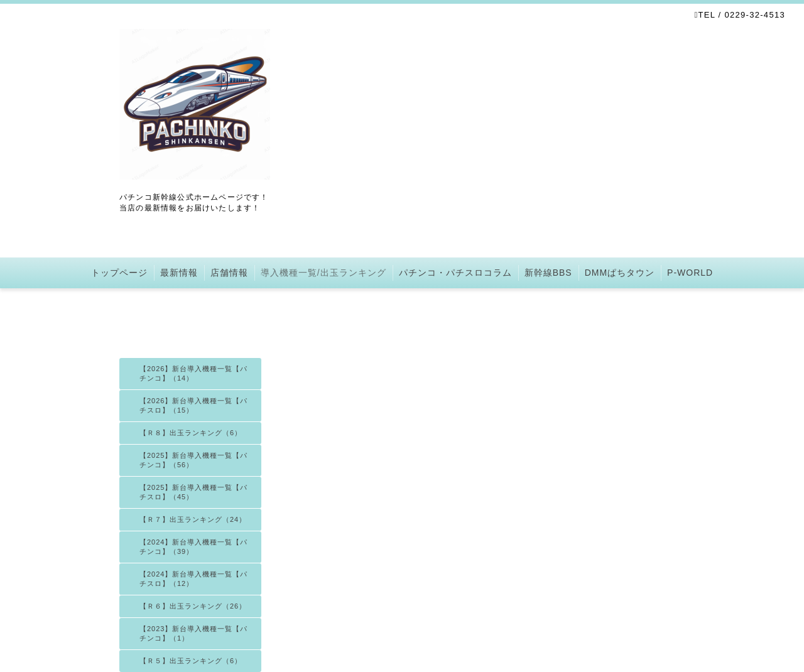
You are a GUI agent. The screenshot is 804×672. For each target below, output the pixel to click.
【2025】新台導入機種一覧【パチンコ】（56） (193, 460)
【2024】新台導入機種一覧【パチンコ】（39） (193, 547)
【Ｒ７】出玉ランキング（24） (193, 519)
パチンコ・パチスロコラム (455, 273)
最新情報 (179, 273)
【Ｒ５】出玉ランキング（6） (191, 661)
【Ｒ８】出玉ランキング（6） (191, 433)
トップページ (119, 273)
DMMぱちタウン (620, 273)
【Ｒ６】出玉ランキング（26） (193, 606)
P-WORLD (690, 273)
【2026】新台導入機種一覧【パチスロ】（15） (193, 405)
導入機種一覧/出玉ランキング (323, 273)
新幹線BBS (548, 273)
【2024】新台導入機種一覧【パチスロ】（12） (193, 579)
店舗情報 (229, 273)
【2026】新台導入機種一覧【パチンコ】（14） (193, 373)
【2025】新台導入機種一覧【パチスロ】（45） (193, 492)
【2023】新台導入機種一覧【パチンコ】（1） (193, 633)
